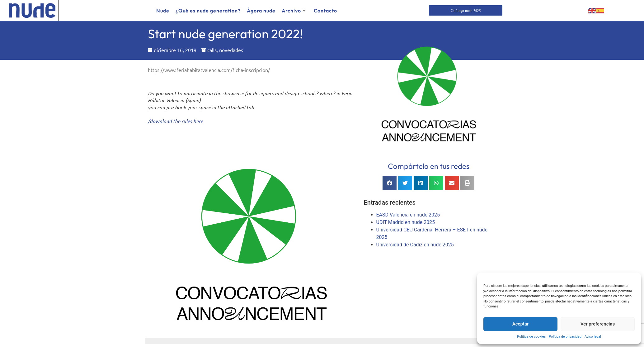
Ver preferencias (598, 324)
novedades (231, 50)
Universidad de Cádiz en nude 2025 (415, 245)
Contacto (325, 11)
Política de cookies (531, 337)
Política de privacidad (565, 337)
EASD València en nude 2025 (408, 215)
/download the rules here (175, 121)
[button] (390, 183)
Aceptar (521, 324)
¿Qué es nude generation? (208, 11)
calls (212, 50)
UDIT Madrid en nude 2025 (406, 222)
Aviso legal (593, 337)
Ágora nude (261, 11)
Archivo (294, 11)
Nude (163, 11)
